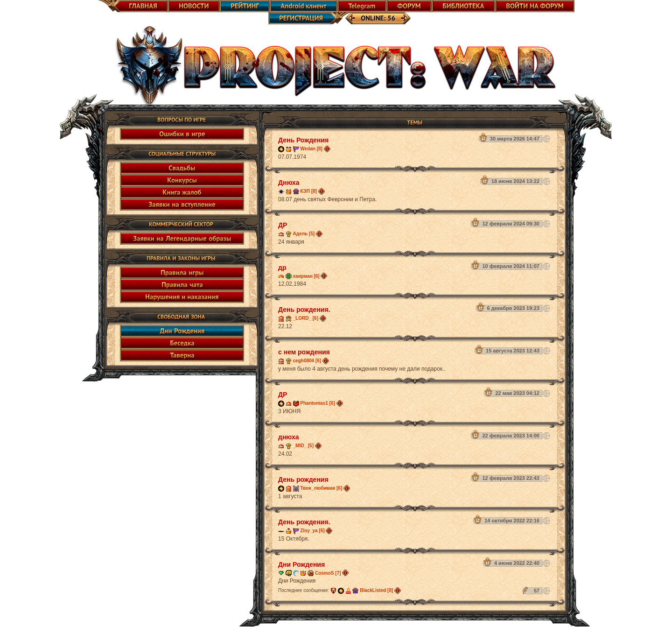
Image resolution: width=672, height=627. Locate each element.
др (282, 268)
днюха (289, 437)
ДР (283, 225)
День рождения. (304, 310)
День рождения (303, 479)
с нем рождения (304, 352)
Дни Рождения (301, 564)
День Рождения (303, 140)
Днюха (289, 183)
